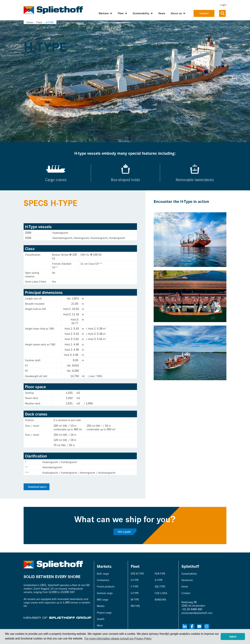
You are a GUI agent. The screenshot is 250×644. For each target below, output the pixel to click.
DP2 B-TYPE (137, 573)
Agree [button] (233, 637)
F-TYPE (135, 586)
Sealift (101, 619)
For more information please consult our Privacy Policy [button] (118, 639)
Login (223, 5)
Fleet (135, 566)
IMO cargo (103, 599)
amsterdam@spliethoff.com (197, 613)
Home (30, 22)
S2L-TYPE (160, 586)
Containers (103, 580)
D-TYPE (135, 580)
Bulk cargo (103, 573)
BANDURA (160, 599)
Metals (101, 606)
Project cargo (104, 612)
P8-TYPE (135, 606)
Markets (104, 566)
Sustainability (189, 573)
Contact (204, 13)
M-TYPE (135, 599)
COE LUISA (161, 593)
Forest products (106, 586)
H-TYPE (135, 593)
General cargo (105, 593)
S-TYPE (159, 580)
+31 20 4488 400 (192, 609)
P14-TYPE (160, 573)
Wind (100, 625)
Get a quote (124, 532)
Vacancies (187, 580)
